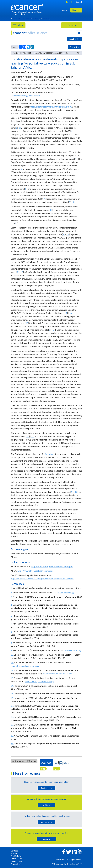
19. (12, 725)
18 (70, 313)
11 (13, 223)
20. (12, 736)
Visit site (47, 805)
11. (12, 662)
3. (11, 597)
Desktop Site (16, 861)
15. (12, 694)
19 (27, 323)
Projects (14, 853)
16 (68, 234)
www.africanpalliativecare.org (25, 666)
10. (12, 655)
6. (11, 624)
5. (11, 616)
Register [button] (76, 10)
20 (28, 436)
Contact (14, 851)
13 (16, 223)
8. (11, 642)
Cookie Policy (16, 856)
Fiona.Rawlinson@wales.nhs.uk (25, 96)
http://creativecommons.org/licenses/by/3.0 (51, 107)
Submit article (75, 39)
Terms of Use (16, 859)
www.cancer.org (66, 593)
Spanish (79, 2)
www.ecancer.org (73, 650)
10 (51, 210)
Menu (18, 25)
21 (32, 436)
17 (66, 313)
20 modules (49, 454)
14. (12, 686)
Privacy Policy (16, 864)
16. (12, 698)
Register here (46, 788)
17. (12, 706)
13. (12, 678)
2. (11, 593)
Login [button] (64, 10)
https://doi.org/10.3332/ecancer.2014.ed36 (51, 53)
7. (11, 631)
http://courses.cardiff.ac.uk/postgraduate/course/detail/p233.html (42, 579)
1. (11, 588)
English (69, 2)
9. (11, 650)
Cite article (75, 47)
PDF (78, 53)
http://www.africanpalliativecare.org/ (35, 571)
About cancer (47, 822)
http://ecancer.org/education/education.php (52, 566)
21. (12, 743)
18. (12, 717)
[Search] (79, 33)
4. (11, 605)
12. (12, 670)
